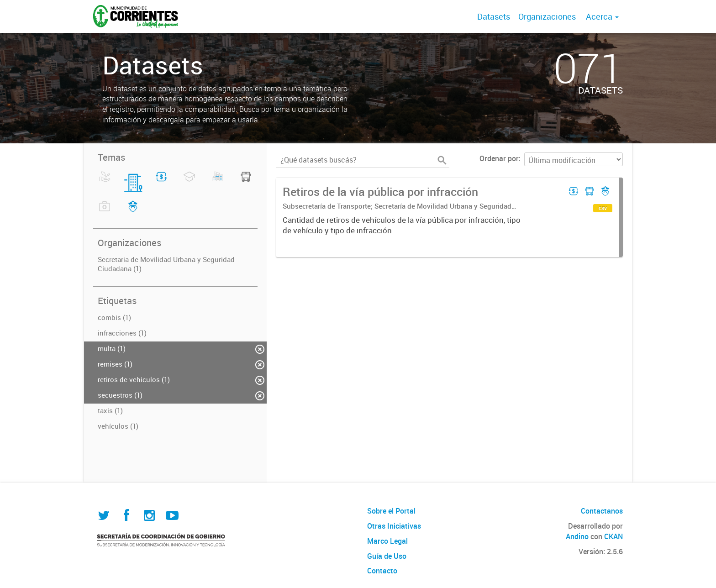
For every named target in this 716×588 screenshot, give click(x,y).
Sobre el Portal (391, 511)
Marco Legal (387, 541)
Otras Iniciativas (394, 526)
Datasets (494, 16)
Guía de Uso (387, 556)
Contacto (382, 571)
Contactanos (602, 511)
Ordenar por (499, 158)
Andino (577, 536)
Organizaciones (547, 16)
